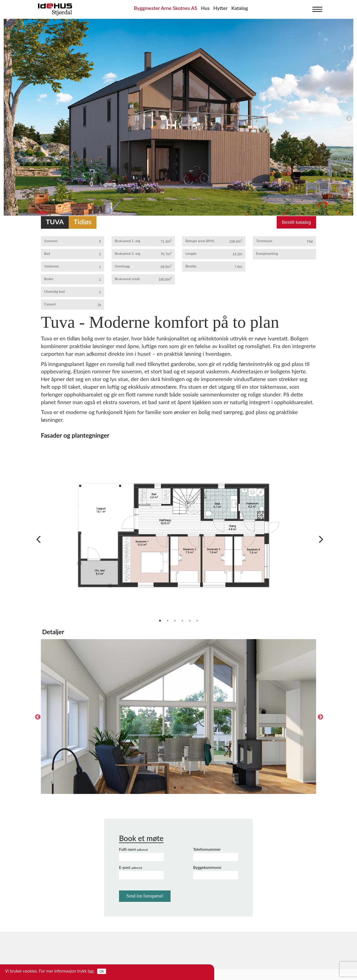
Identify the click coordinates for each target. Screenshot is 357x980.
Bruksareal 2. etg (128, 253)
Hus (205, 8)
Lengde (191, 253)
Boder (49, 279)
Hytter (221, 8)
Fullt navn (133, 849)
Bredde (191, 266)
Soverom (51, 241)
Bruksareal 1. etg (128, 241)
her (91, 971)
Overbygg (122, 266)
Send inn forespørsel (145, 896)
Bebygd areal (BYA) (200, 241)
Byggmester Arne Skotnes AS (166, 8)
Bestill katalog (296, 222)
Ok (102, 971)
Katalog (240, 8)
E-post (131, 867)
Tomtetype (264, 241)
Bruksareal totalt (127, 279)
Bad (47, 253)
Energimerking (267, 253)
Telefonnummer (207, 849)
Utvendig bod (54, 291)
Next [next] (348, 118)
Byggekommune (207, 867)
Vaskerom (52, 266)
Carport (50, 304)
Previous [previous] (9, 118)
